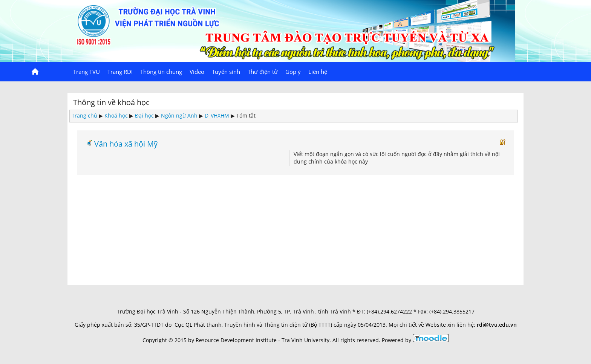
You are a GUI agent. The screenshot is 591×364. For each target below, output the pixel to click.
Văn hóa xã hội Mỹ (126, 144)
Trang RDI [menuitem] (120, 72)
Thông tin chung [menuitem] (161, 72)
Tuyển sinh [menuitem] (226, 72)
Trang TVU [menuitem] (87, 72)
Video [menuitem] (197, 72)
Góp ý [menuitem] (293, 72)
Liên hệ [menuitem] (318, 72)
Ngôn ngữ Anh (179, 115)
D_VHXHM (217, 115)
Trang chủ (84, 115)
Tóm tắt (246, 115)
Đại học (144, 115)
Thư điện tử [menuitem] (263, 72)
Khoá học (116, 115)
